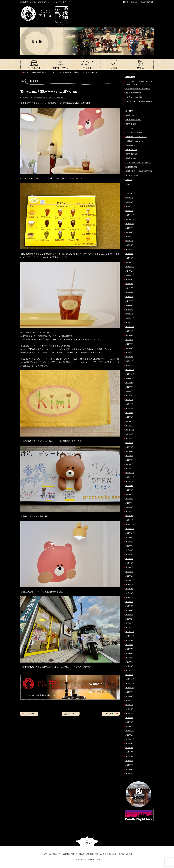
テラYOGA (129, 128)
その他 (128, 184)
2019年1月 (129, 572)
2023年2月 (129, 361)
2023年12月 (130, 318)
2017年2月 (129, 671)
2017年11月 (130, 632)
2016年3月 (129, 718)
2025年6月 (129, 241)
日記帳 (126, 2)
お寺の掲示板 (130, 145)
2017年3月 (129, 666)
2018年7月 (129, 598)
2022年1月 (129, 417)
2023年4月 (129, 353)
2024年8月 (129, 284)
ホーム (26, 72)
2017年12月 (130, 628)
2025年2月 (129, 258)
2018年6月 (129, 602)
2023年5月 (129, 348)
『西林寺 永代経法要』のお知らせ (138, 89)
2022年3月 (129, 409)
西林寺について (60, 64)
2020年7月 (129, 494)
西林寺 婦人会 (131, 158)
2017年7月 (129, 649)
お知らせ (134, 2)
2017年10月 (130, 636)
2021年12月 (130, 421)
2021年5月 (129, 451)
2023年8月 (129, 335)
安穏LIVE (129, 180)
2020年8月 (129, 490)
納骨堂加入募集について (140, 64)
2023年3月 (129, 357)
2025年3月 (129, 254)
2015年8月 (129, 748)
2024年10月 (130, 275)
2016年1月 (129, 726)
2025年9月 (129, 228)
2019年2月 (129, 567)
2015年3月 (129, 769)
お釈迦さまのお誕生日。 (134, 97)
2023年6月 (129, 344)
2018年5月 (129, 606)
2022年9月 (129, 383)
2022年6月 (129, 396)
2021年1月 (129, 469)
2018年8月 (129, 593)
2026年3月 (129, 202)
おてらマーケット (132, 175)
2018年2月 (129, 619)
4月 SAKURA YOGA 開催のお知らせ (139, 101)
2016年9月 (129, 692)
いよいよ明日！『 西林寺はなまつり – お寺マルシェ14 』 (139, 83)
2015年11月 (130, 735)
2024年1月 (129, 314)
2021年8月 (129, 439)
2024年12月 (130, 267)
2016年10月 (130, 688)
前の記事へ (29, 714)
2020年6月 (129, 499)
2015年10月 (130, 739)
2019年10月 (130, 533)
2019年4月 (129, 559)
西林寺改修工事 (131, 150)
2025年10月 (130, 224)
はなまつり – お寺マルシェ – (136, 137)
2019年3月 (129, 563)
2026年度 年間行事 (87, 64)
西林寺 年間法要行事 (133, 120)
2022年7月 (129, 391)
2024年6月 (129, 292)
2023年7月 (129, 340)
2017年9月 (129, 640)
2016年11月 (130, 683)
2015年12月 (130, 731)
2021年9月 (129, 434)
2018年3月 (129, 615)
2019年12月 (130, 524)
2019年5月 (129, 555)
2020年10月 (130, 482)
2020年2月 (129, 516)
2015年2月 (129, 774)
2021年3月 (129, 460)
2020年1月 (129, 520)
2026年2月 (129, 207)
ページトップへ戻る (87, 841)
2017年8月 (129, 645)
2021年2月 (129, 464)
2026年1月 (129, 211)
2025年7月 (129, 237)
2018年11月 (130, 580)
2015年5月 (129, 761)
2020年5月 (129, 503)
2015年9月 (129, 744)
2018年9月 (129, 589)
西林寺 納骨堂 (131, 124)
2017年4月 (129, 662)
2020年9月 (129, 486)
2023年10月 (130, 327)
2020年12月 (130, 473)
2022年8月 (129, 387)
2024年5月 (129, 297)
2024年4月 (129, 301)
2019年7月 (129, 546)
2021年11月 (130, 426)
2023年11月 (130, 323)
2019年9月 (129, 537)
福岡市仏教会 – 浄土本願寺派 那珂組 (139, 171)
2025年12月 (130, 215)
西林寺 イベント (131, 115)
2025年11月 (130, 219)
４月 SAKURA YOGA (133, 93)
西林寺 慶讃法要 (131, 154)
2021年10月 (130, 430)
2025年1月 (129, 262)
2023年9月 (129, 331)
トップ (34, 64)
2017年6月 (129, 653)
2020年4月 (129, 507)
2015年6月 (129, 756)
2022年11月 (130, 374)
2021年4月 (129, 456)
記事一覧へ (71, 714)
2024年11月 (130, 271)
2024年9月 (129, 280)
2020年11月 (130, 477)
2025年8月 (129, 232)
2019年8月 (129, 542)
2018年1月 (129, 623)
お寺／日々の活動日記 (134, 133)
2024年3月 (129, 305)
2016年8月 (129, 696)
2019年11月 (130, 529)
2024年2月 (129, 310)
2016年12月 (130, 679)
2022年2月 (129, 413)
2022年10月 (130, 378)
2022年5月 (129, 400)
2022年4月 (129, 404)
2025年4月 (129, 250)
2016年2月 (129, 722)
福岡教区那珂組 (131, 167)
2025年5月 (129, 245)
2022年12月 (130, 370)
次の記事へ (111, 714)
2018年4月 (129, 610)
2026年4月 (129, 198)
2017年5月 (129, 658)
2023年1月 (129, 366)
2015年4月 (129, 765)
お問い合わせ (112, 854)
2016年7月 (129, 701)
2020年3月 (129, 512)
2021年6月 (129, 447)
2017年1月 (129, 675)
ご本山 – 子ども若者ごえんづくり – (138, 163)
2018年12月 (130, 576)
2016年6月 (129, 705)
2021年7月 (129, 443)
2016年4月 (129, 714)
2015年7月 (129, 752)
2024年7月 (129, 288)
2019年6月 (129, 550)
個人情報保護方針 (147, 2)
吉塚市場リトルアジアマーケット (49, 72)
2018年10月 (130, 585)
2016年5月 (129, 709)
